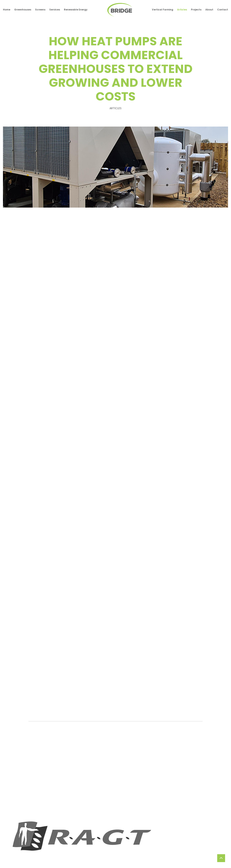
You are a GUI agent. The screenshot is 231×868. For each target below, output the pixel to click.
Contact (223, 10)
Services (55, 10)
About (209, 10)
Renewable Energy (76, 10)
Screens (40, 10)
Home (7, 10)
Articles (182, 10)
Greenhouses (23, 10)
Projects (196, 10)
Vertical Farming (163, 10)
